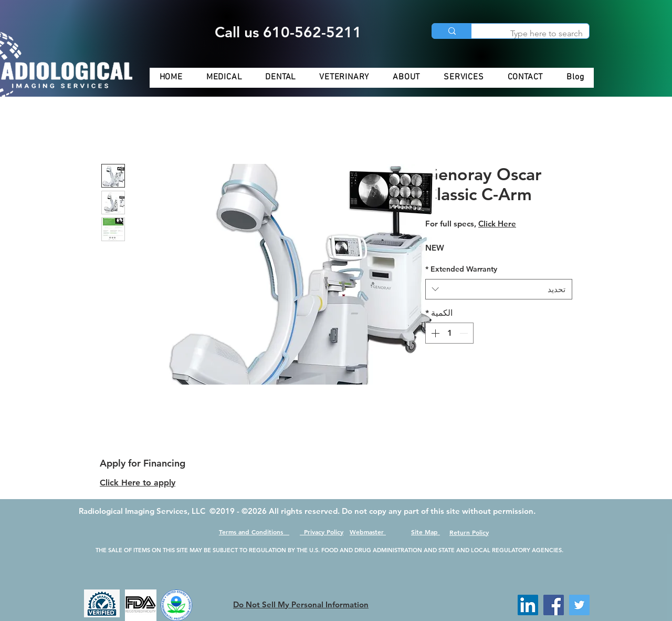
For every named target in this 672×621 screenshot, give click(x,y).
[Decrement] (465, 333)
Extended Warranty (461, 269)
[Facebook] (554, 605)
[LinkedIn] (528, 605)
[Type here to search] (538, 34)
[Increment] (434, 333)
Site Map (426, 532)
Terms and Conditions (254, 532)
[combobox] (499, 289)
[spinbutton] (449, 333)
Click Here (497, 224)
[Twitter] (579, 605)
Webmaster (368, 532)
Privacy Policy (322, 532)
